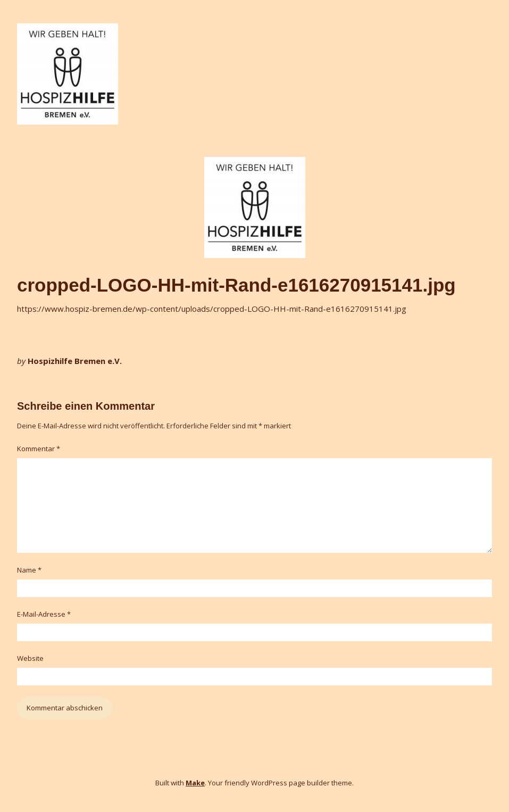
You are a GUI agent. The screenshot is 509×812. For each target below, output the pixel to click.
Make (195, 783)
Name (29, 570)
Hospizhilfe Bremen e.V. (75, 361)
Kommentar (39, 449)
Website (30, 658)
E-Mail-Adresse (44, 614)
